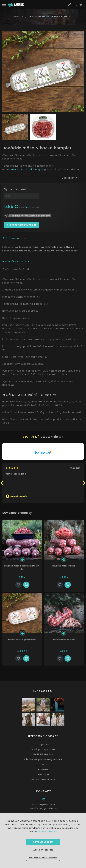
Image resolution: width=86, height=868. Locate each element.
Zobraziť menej (73, 178)
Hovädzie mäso (56, 247)
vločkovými (37, 169)
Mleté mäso (71, 251)
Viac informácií (48, 832)
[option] (43, 72)
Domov (19, 17)
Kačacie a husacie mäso (16, 251)
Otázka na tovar (14, 238)
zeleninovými (19, 169)
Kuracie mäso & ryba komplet (29, 639)
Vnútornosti (57, 251)
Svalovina (37, 251)
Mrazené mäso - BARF (34, 247)
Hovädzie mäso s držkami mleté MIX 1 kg (29, 567)
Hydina (70, 247)
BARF (18, 247)
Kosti (46, 251)
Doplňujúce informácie (16, 262)
